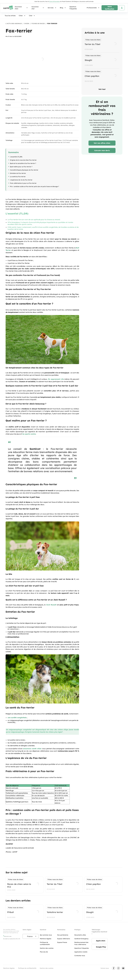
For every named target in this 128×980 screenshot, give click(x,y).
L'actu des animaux (14, 24)
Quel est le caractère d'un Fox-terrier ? (23, 163)
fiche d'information (55, 1)
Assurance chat (38, 8)
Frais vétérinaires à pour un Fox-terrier (23, 183)
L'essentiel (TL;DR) (16, 157)
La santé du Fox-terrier (18, 177)
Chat (32, 16)
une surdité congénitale (17, 718)
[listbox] (102, 60)
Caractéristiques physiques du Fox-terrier (24, 170)
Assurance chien (21, 8)
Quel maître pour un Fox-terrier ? (21, 167)
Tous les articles (10, 16)
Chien (22, 16)
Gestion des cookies (47, 968)
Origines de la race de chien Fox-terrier (23, 160)
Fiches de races (38, 24)
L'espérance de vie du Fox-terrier (21, 180)
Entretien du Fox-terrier (18, 173)
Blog (63, 8)
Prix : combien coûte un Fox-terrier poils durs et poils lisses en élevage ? (34, 186)
